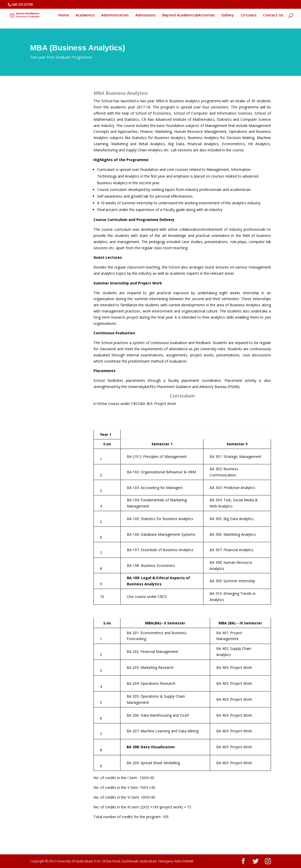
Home (64, 15)
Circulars (248, 15)
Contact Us (273, 15)
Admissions (145, 15)
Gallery (228, 15)
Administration (115, 15)
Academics (85, 15)
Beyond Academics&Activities (189, 15)
